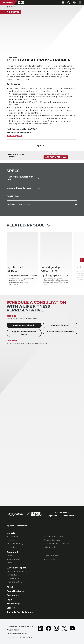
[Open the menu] (80, 3)
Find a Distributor (16, 591)
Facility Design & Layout (17, 571)
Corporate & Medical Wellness (57, 544)
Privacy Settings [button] (27, 626)
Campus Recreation (52, 540)
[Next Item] (82, 260)
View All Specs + (14, 136)
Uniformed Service (52, 547)
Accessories (11, 563)
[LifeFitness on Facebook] (49, 630)
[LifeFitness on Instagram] (56, 630)
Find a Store (13, 595)
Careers (11, 608)
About (10, 587)
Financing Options (14, 582)
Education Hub (13, 578)
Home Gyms (12, 547)
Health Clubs (12, 537)
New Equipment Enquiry (24, 325)
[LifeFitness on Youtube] (72, 630)
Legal (9, 599)
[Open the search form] (69, 3)
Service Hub (12, 575)
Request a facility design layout (24, 333)
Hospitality (11, 540)
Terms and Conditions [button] (17, 633)
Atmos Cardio (50, 559)
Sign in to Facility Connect (20, 612)
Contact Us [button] (12, 626)
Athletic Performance (53, 537)
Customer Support (60, 325)
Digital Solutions (51, 556)
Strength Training (14, 559)
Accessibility (13, 604)
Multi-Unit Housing (15, 544)
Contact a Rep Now (56, 157)
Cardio (9, 556)
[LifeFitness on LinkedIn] (41, 630)
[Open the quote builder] (74, 3)
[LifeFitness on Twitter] (64, 630)
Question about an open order (60, 332)
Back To (11, 7)
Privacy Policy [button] (13, 630)
